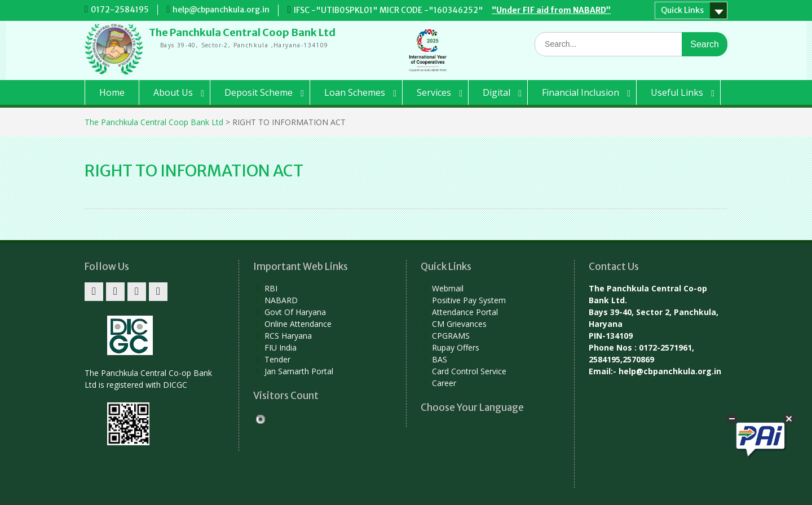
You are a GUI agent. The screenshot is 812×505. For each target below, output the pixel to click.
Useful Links (677, 92)
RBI (271, 288)
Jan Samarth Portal (299, 371)
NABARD (281, 300)
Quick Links (682, 10)
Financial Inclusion (581, 92)
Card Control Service (469, 371)
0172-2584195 (120, 10)
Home (112, 92)
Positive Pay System (469, 300)
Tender (277, 359)
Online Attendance (298, 324)
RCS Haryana (288, 336)
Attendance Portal (465, 312)
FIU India (281, 347)
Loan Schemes (355, 92)
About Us (173, 92)
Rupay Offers (456, 347)
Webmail (448, 288)
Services (434, 92)
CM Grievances (459, 324)
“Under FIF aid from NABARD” (551, 10)
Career (444, 383)
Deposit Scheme (259, 92)
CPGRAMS (451, 336)
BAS (440, 359)
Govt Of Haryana (295, 312)
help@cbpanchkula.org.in (221, 10)
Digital (497, 92)
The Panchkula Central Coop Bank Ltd (242, 32)
